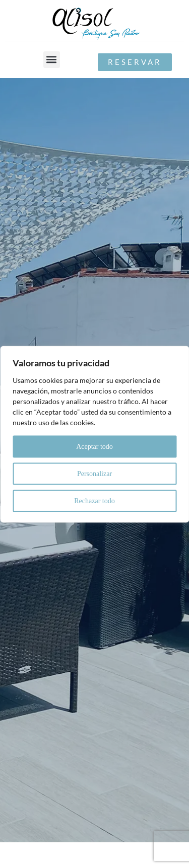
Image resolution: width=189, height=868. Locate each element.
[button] (52, 60)
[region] (94, 434)
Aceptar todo (94, 446)
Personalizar (94, 473)
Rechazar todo (94, 500)
